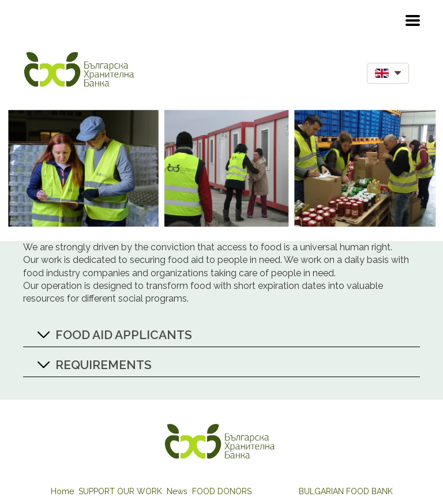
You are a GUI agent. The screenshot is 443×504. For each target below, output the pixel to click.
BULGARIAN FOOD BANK (346, 491)
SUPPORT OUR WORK (120, 491)
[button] (413, 20)
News (177, 491)
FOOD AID (275, 491)
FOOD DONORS (222, 491)
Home (62, 491)
